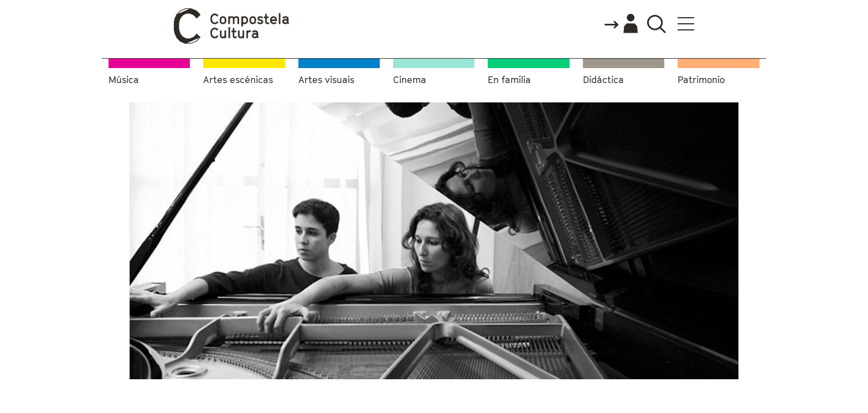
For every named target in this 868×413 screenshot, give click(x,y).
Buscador (656, 24)
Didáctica (603, 80)
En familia (509, 80)
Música (124, 80)
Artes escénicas (238, 80)
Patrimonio (701, 80)
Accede (621, 24)
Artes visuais (326, 80)
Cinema (410, 80)
